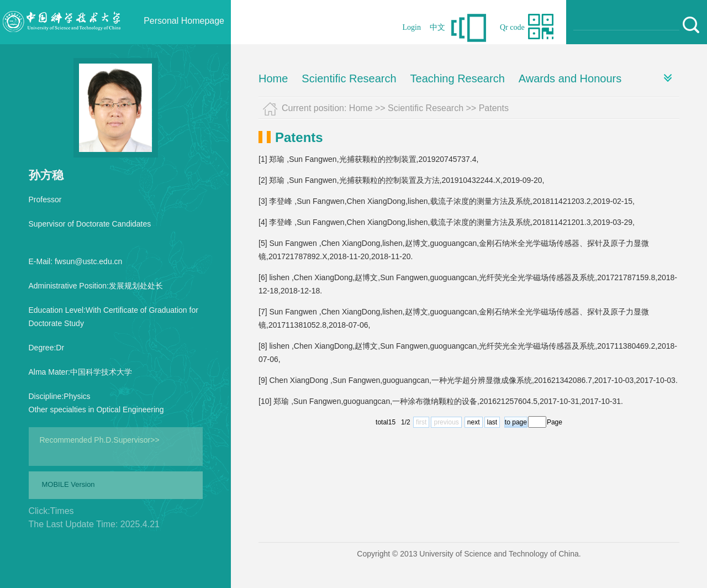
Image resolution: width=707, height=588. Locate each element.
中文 (437, 27)
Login (412, 27)
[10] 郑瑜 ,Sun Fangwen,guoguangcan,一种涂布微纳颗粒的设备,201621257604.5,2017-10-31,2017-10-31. (441, 401)
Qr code (512, 27)
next (474, 422)
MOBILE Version (68, 484)
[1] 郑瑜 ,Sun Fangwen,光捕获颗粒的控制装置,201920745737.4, (368, 159)
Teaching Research (458, 78)
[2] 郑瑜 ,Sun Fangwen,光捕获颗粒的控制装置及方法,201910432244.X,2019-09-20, (401, 180)
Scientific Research (349, 78)
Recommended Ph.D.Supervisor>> (100, 440)
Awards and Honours (570, 78)
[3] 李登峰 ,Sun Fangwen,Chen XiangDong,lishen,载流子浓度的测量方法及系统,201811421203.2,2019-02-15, (447, 201)
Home (273, 78)
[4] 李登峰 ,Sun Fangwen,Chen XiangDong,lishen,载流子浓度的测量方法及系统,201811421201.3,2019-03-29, (447, 222)
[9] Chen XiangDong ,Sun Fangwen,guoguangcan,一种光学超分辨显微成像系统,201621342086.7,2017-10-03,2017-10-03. (468, 380)
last (492, 422)
